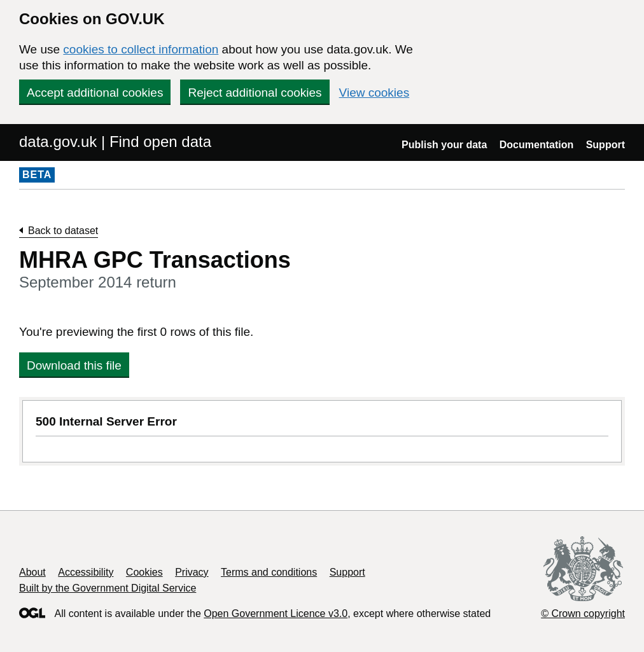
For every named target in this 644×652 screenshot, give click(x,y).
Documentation (536, 145)
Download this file (74, 365)
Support (605, 145)
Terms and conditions (269, 572)
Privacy (192, 572)
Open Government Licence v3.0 (276, 614)
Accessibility (86, 572)
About (32, 572)
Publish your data (444, 145)
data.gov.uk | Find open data (115, 142)
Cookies (144, 572)
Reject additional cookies (255, 93)
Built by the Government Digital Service (108, 588)
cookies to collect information (141, 49)
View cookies (374, 93)
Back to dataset (63, 231)
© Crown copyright (583, 614)
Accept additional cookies (95, 93)
